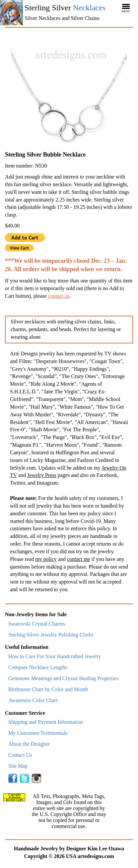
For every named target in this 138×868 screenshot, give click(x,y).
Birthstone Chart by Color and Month (48, 689)
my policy (46, 559)
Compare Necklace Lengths (38, 667)
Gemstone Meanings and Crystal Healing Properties (64, 678)
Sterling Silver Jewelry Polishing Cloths (51, 635)
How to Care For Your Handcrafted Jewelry (55, 656)
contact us (59, 296)
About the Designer (29, 744)
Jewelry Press (42, 475)
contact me (79, 559)
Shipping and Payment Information (46, 722)
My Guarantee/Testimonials (38, 733)
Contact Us (20, 755)
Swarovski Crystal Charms (37, 624)
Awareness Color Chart (33, 700)
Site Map (18, 766)
